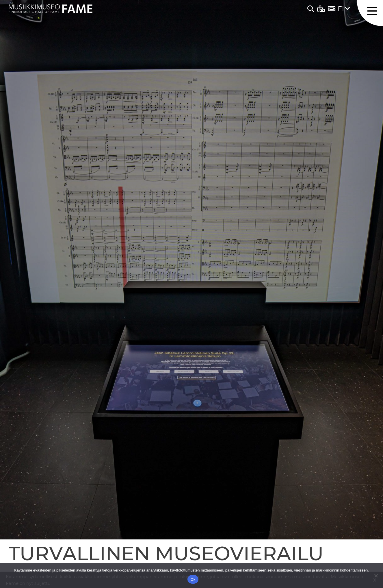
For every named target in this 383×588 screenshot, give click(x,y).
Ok (193, 579)
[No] (376, 576)
